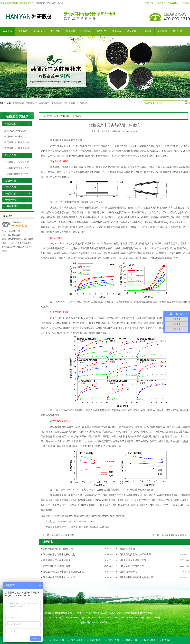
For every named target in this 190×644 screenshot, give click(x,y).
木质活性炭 (57, 103)
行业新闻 (84, 527)
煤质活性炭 (44, 103)
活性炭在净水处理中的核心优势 (59, 555)
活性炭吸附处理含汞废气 (131, 566)
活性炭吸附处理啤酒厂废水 (57, 566)
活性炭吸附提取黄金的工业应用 (135, 555)
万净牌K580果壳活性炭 (18, 162)
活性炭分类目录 (17, 116)
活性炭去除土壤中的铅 (63, 535)
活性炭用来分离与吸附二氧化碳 (50, 3)
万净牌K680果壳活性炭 (18, 168)
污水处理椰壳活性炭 (17, 131)
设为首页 (161, 3)
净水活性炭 (82, 103)
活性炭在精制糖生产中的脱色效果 (136, 577)
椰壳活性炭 (18, 103)
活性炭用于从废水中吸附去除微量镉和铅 (64, 572)
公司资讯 (73, 527)
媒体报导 (94, 527)
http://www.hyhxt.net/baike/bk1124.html (76, 522)
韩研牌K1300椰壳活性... (18, 137)
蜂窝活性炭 (70, 103)
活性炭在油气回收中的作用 (57, 560)
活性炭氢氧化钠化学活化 (174, 535)
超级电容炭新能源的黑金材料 (58, 549)
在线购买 (174, 3)
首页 (56, 116)
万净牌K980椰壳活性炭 (18, 148)
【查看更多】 (11, 206)
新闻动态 (66, 116)
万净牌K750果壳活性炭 (18, 174)
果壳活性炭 (31, 103)
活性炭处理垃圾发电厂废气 (133, 560)
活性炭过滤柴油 (127, 549)
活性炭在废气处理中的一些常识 (59, 577)
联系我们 (186, 3)
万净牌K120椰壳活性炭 (18, 142)
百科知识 (77, 116)
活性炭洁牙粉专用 (128, 572)
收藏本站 (149, 3)
